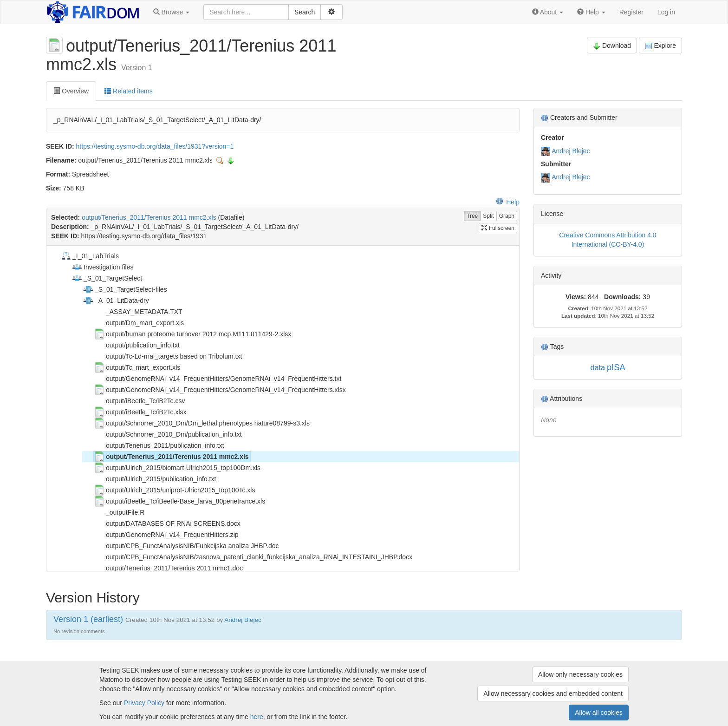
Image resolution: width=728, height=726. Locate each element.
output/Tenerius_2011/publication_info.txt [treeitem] (159, 445)
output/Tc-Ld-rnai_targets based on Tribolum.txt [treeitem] (168, 356)
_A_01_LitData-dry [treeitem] (116, 301)
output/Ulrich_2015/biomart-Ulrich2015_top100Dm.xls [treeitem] (177, 468)
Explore (660, 46)
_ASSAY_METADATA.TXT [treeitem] (138, 312)
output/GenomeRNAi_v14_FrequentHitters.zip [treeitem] (166, 535)
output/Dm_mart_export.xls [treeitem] (139, 323)
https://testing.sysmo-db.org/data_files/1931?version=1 (155, 146)
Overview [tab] (71, 91)
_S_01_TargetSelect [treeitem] (107, 278)
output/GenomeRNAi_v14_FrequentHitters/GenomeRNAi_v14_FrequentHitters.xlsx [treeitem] (220, 390)
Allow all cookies (599, 713)
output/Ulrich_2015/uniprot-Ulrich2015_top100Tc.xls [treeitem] (174, 490)
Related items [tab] (128, 91)
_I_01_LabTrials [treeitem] (90, 256)
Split (488, 216)
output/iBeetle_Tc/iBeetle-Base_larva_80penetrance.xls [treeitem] (179, 501)
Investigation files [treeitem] (102, 267)
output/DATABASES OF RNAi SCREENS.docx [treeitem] (167, 523)
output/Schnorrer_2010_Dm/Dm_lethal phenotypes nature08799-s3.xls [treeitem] (202, 423)
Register (631, 12)
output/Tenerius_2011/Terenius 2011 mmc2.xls (149, 217)
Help (508, 202)
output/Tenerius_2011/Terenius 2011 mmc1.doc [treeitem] (168, 568)
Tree (472, 216)
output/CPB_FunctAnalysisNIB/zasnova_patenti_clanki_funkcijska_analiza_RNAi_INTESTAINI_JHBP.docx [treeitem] (253, 557)
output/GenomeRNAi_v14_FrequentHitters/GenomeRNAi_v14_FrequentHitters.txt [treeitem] (218, 379)
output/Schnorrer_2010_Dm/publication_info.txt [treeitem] (168, 434)
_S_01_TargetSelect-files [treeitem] (125, 289)
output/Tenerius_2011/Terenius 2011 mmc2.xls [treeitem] (171, 457)
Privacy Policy (144, 703)
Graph (507, 216)
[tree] (283, 408)
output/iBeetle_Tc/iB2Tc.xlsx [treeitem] (140, 412)
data (598, 367)
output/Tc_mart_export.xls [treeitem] (137, 367)
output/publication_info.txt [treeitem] (137, 345)
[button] (171, 12)
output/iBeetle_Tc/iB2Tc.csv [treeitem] (139, 401)
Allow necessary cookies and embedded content (553, 693)
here (257, 717)
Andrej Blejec (571, 151)
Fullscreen (498, 228)
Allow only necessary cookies (580, 674)
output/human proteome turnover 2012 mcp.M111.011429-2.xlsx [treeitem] (192, 334)
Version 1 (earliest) (88, 619)
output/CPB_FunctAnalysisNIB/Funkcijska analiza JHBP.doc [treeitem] (186, 546)
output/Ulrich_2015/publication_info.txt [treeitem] (155, 479)
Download (612, 46)
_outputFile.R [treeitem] (119, 512)
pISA (616, 367)
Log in (666, 12)
